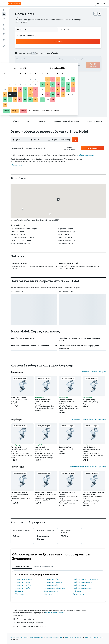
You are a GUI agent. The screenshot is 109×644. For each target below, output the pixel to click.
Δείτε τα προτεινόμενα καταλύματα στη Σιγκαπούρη (88, 467)
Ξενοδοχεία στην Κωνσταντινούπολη (85, 579)
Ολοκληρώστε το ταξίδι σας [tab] (43, 566)
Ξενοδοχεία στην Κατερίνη (53, 582)
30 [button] (51, 70)
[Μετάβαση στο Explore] (4, 25)
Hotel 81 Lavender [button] (65, 400)
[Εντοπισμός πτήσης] (4, 29)
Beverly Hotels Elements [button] (44, 492)
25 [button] (25, 70)
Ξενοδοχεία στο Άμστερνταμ (83, 582)
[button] (4, 3)
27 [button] (36, 70)
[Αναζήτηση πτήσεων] (4, 10)
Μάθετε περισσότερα (86, 155)
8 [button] (46, 54)
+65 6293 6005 (21, 22)
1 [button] (46, 49)
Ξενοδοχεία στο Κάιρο (52, 579)
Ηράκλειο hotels (78, 591)
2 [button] (51, 49)
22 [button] (46, 65)
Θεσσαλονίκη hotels (51, 591)
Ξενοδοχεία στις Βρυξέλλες (82, 588)
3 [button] (20, 54)
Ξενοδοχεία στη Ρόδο (23, 588)
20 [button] (36, 65)
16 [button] (51, 60)
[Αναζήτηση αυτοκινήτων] (4, 19)
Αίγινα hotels (48, 594)
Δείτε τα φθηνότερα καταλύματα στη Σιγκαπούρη (89, 419)
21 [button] (41, 65)
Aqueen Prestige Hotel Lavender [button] (67, 493)
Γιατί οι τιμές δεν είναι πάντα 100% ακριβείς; (59, 627)
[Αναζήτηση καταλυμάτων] (4, 14)
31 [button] (20, 75)
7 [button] (41, 54)
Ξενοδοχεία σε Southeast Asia (73, 637)
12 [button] (31, 60)
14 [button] (41, 60)
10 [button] (20, 60)
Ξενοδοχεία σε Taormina (23, 579)
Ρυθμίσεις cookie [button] (16, 165)
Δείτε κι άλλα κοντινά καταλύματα (94, 372)
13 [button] (36, 60)
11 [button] (25, 60)
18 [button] (25, 65)
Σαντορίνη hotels (79, 594)
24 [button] (20, 70)
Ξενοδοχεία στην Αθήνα (81, 585)
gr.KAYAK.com (15, 637)
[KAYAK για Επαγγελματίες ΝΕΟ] (4, 34)
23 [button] (51, 65)
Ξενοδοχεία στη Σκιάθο (23, 582)
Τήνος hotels (20, 594)
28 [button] (41, 70)
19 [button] (31, 65)
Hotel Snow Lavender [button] (19, 398)
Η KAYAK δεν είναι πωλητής (59, 619)
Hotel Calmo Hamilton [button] (43, 400)
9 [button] (51, 54)
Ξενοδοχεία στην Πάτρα (23, 585)
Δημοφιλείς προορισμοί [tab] (22, 566)
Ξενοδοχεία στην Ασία (37, 637)
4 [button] (25, 54)
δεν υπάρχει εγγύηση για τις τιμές (55, 613)
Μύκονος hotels (21, 591)
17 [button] (20, 65)
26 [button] (31, 70)
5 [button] (31, 54)
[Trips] (4, 40)
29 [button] (46, 70)
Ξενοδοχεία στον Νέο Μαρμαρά (55, 588)
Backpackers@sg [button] (89, 400)
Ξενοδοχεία (24, 637)
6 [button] (36, 54)
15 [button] (46, 60)
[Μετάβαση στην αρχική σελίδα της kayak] (14, 3)
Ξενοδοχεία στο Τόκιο (52, 585)
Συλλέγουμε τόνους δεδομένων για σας (59, 623)
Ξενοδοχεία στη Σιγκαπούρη (54, 637)
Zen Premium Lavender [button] (19, 492)
